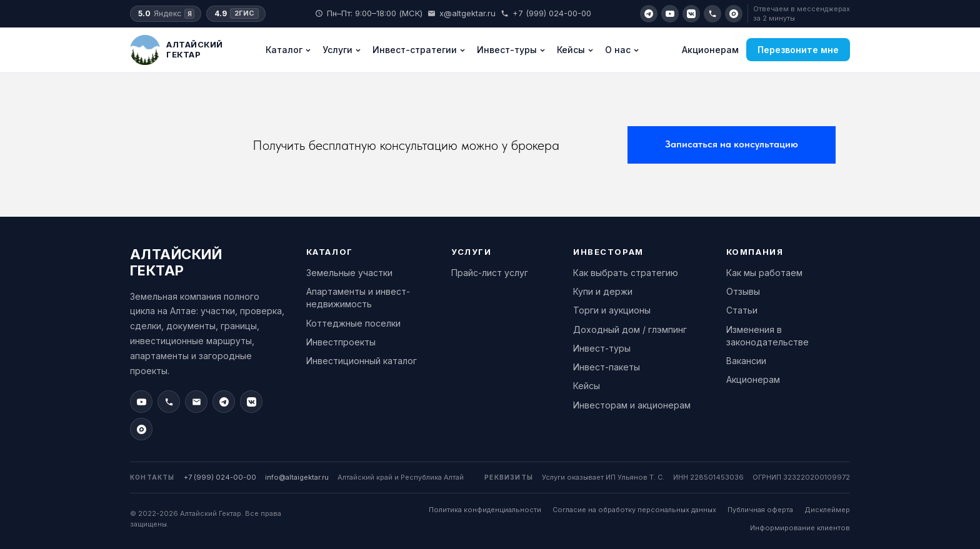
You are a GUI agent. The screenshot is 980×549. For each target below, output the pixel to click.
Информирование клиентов (800, 528)
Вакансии (746, 361)
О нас (622, 50)
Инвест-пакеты (607, 367)
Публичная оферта (760, 510)
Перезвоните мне (798, 50)
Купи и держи (603, 291)
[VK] (691, 14)
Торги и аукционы (612, 310)
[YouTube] (670, 14)
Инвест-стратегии (419, 50)
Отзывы (743, 291)
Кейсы (575, 50)
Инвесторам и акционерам (632, 405)
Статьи (742, 310)
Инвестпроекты (341, 342)
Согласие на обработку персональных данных (634, 510)
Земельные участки (349, 273)
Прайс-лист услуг (490, 273)
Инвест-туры (511, 50)
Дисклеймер (827, 510)
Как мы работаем (764, 273)
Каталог (288, 50)
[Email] (196, 402)
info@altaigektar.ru (297, 477)
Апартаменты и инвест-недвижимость (358, 298)
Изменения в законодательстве (767, 336)
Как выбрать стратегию (626, 273)
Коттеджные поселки (353, 323)
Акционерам (710, 50)
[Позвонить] (712, 14)
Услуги (342, 50)
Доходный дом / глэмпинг (630, 329)
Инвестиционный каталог (362, 361)
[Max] (734, 14)
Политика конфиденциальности (485, 510)
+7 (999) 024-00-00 (546, 13)
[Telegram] (649, 14)
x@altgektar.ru (462, 13)
